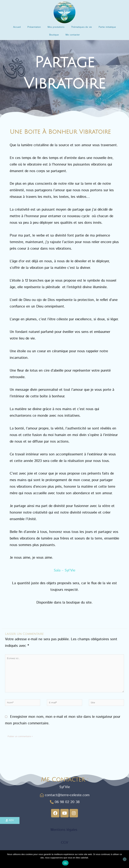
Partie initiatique (107, 27)
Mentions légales (64, 830)
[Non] (125, 859)
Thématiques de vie (81, 27)
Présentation (34, 27)
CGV (65, 842)
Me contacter (73, 35)
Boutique (54, 35)
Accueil (17, 27)
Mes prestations (56, 27)
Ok (65, 863)
